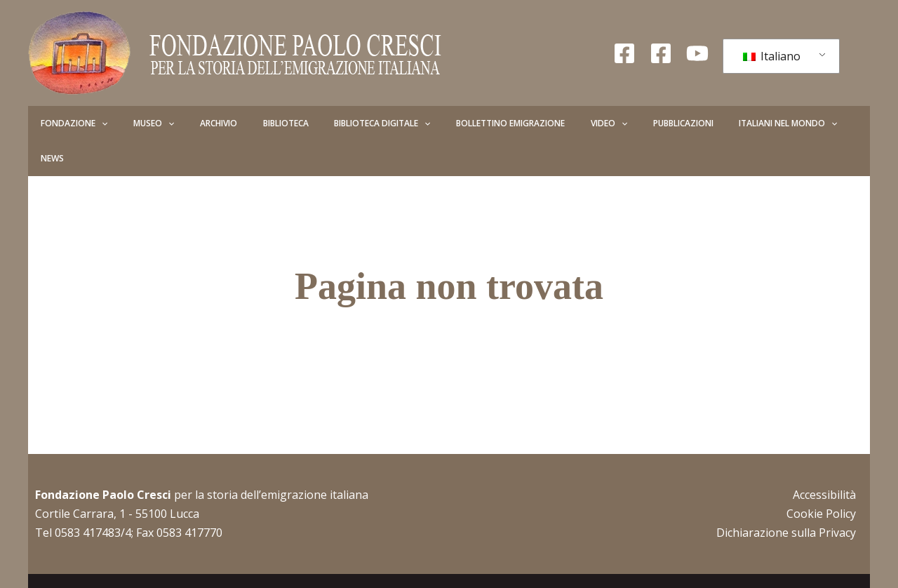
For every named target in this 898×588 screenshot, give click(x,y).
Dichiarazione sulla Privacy (786, 497)
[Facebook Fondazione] (624, 53)
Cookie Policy (821, 479)
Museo (136, 123)
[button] (96, 123)
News (764, 123)
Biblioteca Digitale (329, 123)
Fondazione (68, 123)
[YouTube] (697, 53)
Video (533, 123)
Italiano (772, 56)
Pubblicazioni (596, 123)
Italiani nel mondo (689, 123)
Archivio (189, 123)
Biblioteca (244, 123)
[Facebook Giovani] (661, 53)
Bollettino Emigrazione (447, 123)
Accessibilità (824, 460)
